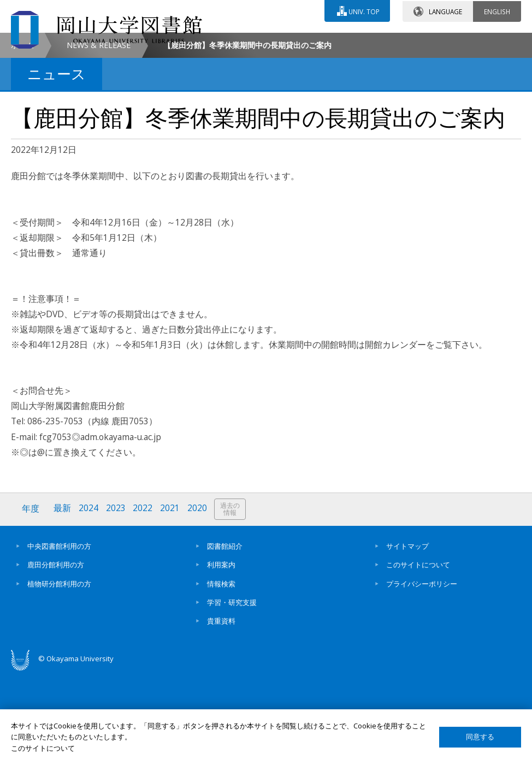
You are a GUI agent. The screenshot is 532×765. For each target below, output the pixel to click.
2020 (198, 600)
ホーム (22, 137)
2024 (89, 600)
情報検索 (221, 675)
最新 (63, 600)
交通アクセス (330, 42)
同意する (480, 737)
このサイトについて (418, 656)
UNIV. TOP (363, 10)
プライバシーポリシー (422, 675)
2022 (144, 600)
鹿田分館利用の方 (56, 656)
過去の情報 (232, 601)
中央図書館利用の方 (59, 637)
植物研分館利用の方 (59, 675)
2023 (116, 600)
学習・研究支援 (232, 693)
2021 (171, 600)
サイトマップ (407, 637)
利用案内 (221, 656)
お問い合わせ (234, 42)
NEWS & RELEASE (99, 137)
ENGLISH (497, 10)
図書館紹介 (225, 637)
